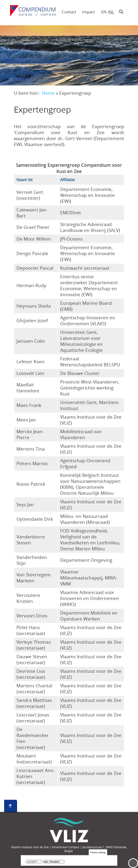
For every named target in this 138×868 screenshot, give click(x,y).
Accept (32, 862)
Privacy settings (98, 853)
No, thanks (52, 862)
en (104, 12)
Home (48, 93)
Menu (133, 863)
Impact (89, 12)
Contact (69, 12)
